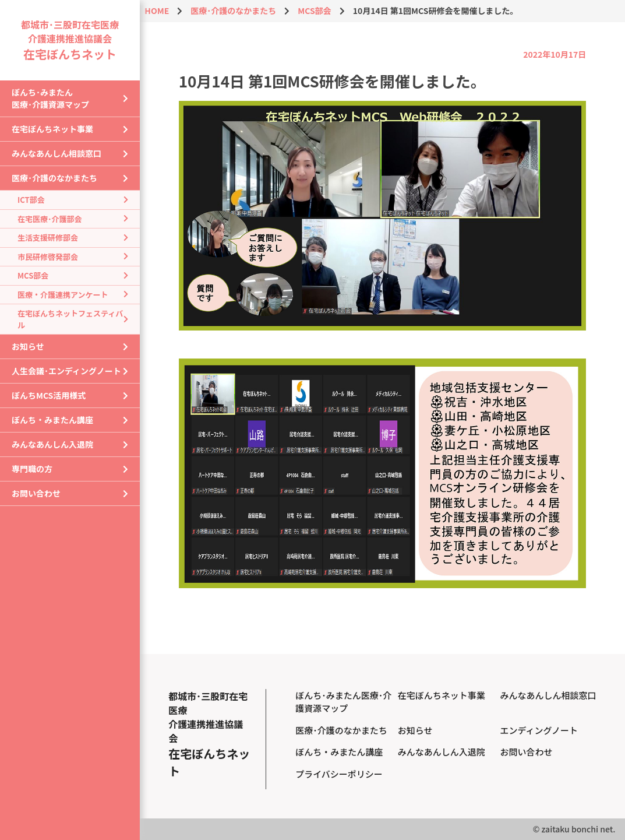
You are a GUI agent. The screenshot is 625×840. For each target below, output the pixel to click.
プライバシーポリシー (339, 774)
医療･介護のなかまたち (54, 178)
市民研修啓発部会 (48, 257)
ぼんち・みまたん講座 (52, 420)
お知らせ (28, 346)
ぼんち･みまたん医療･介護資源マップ (50, 98)
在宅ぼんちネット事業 (52, 129)
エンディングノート (539, 730)
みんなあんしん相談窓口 (57, 153)
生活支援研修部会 (48, 238)
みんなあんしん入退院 (52, 444)
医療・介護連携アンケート (63, 295)
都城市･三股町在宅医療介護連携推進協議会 (70, 40)
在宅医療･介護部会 (50, 219)
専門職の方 (32, 469)
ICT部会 (31, 200)
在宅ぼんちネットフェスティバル (70, 319)
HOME (157, 10)
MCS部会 (33, 275)
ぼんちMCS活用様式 (49, 395)
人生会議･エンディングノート (66, 371)
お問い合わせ (36, 493)
